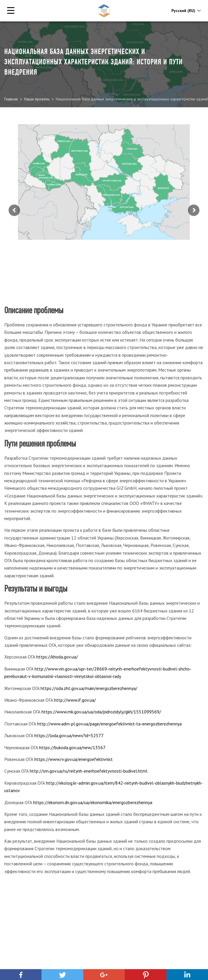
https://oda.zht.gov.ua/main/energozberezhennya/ (89, 688)
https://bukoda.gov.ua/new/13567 (72, 747)
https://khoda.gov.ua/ (57, 657)
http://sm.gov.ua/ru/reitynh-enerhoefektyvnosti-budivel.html (89, 771)
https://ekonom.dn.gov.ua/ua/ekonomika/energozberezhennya (93, 802)
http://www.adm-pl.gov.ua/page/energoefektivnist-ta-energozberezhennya (109, 724)
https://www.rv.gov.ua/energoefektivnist (74, 759)
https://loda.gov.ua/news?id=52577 (69, 735)
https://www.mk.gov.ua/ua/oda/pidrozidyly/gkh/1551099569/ (101, 712)
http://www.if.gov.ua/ (75, 700)
